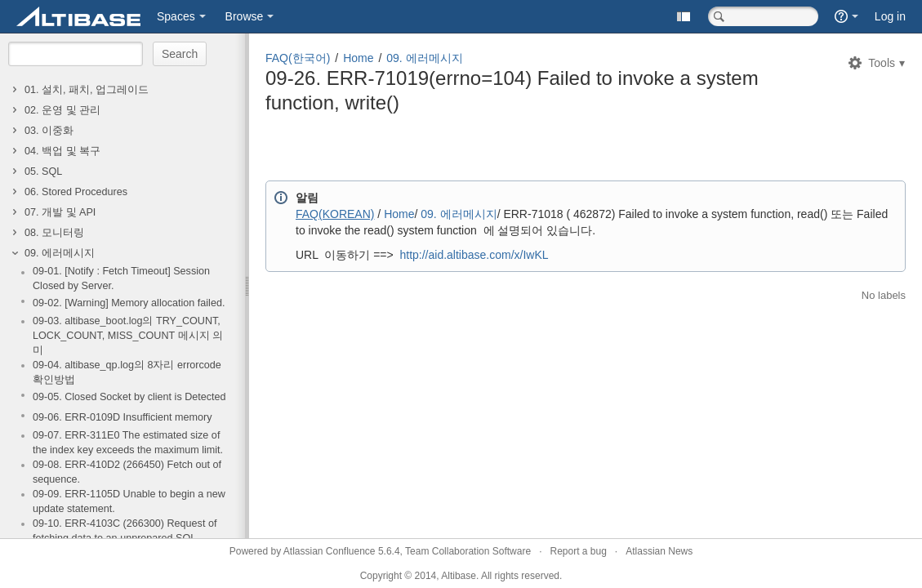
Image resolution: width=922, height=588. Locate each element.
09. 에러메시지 (60, 253)
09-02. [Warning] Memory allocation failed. (129, 303)
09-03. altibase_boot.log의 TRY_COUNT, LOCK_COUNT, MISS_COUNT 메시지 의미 (128, 336)
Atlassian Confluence (330, 551)
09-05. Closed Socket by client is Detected (129, 397)
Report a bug (578, 551)
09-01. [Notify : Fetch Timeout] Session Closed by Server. (121, 278)
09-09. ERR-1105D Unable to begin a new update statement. (129, 501)
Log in (890, 16)
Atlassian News (659, 551)
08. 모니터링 (54, 233)
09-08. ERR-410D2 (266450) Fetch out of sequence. (127, 472)
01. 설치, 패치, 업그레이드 (87, 90)
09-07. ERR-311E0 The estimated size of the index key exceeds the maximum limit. (128, 443)
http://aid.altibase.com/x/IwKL (474, 255)
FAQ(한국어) (298, 58)
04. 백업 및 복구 (62, 151)
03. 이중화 (49, 131)
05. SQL (43, 171)
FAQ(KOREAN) (335, 214)
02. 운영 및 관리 (62, 110)
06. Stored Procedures (76, 192)
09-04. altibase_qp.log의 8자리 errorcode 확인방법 (127, 372)
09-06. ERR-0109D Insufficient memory (122, 417)
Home (358, 58)
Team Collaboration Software (468, 551)
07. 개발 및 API (60, 212)
